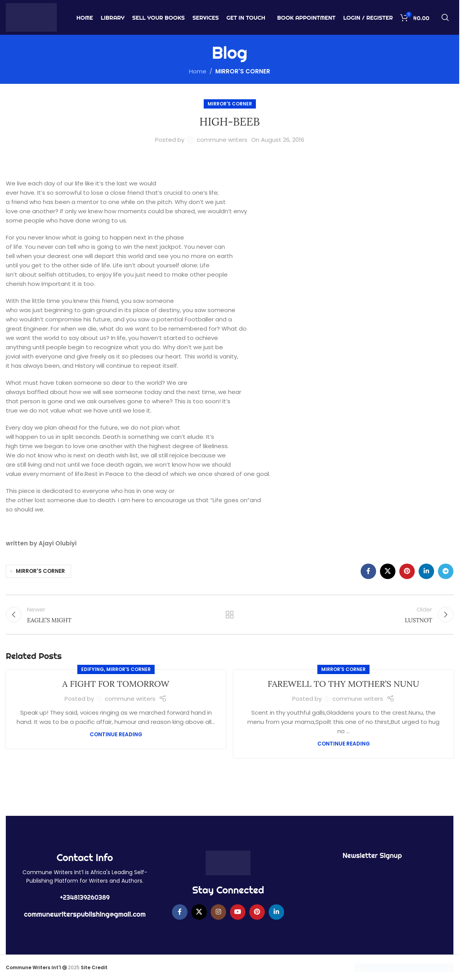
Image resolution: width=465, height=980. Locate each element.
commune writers (222, 140)
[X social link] (388, 571)
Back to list (230, 615)
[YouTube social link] (238, 912)
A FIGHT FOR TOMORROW (116, 684)
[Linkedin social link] (426, 571)
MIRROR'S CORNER (243, 71)
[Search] (445, 17)
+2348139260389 (85, 897)
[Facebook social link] (368, 571)
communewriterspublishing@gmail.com (85, 914)
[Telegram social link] (446, 571)
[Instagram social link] (218, 912)
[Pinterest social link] (407, 571)
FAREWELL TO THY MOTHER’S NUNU (343, 684)
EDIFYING (93, 669)
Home (198, 71)
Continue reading (116, 735)
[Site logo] (31, 17)
